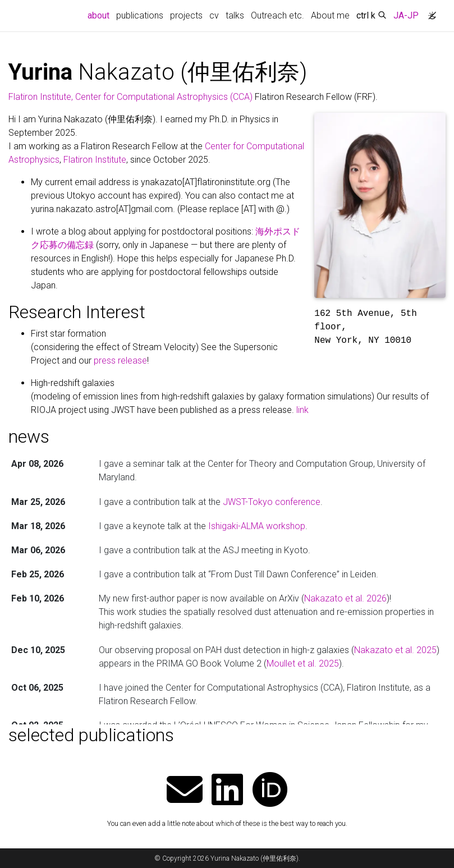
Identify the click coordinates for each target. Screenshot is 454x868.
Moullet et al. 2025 (303, 663)
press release (120, 360)
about (100, 15)
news (29, 437)
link (302, 410)
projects (186, 15)
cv (214, 15)
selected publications (91, 735)
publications (140, 15)
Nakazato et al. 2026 (345, 598)
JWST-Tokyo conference (272, 502)
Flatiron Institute (95, 160)
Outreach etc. (278, 15)
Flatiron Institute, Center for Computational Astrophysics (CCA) (130, 97)
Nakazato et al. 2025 (395, 650)
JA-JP (406, 15)
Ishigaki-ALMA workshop (257, 526)
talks (235, 15)
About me (330, 15)
